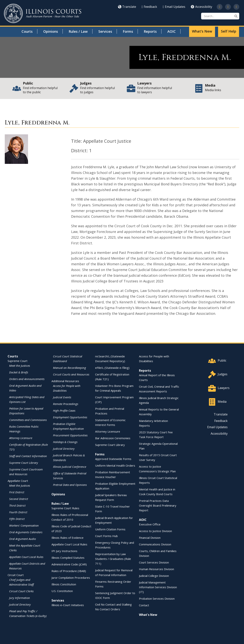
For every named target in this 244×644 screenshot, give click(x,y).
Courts (27, 31)
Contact (144, 605)
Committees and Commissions (28, 420)
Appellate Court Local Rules (26, 557)
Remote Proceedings (66, 404)
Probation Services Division (157, 599)
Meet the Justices (20, 366)
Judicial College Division (154, 576)
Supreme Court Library (24, 463)
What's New (202, 31)
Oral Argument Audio (22, 539)
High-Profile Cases (64, 410)
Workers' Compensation (24, 525)
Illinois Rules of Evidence (67, 538)
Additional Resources (65, 381)
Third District (17, 505)
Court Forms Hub (106, 536)
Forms (128, 31)
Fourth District (18, 512)
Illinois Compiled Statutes (68, 558)
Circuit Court (16, 575)
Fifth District (17, 519)
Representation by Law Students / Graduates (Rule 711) (113, 559)
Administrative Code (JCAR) (69, 564)
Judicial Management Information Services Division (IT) (158, 587)
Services (105, 31)
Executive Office (150, 524)
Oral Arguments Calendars (26, 532)
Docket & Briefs (19, 372)
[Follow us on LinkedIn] (236, 7)
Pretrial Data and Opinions (70, 485)
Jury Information (20, 598)
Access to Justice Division (155, 531)
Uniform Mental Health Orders (115, 465)
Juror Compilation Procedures (71, 578)
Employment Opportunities (70, 417)
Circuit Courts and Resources (71, 374)
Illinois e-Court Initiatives (68, 605)
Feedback (149, 7)
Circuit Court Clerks (21, 591)
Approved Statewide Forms (113, 459)
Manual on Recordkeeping (69, 368)
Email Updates (174, 7)
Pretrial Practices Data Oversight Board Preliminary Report (158, 505)
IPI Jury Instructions (64, 551)
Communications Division (155, 544)
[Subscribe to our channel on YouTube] (228, 7)
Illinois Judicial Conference (70, 467)
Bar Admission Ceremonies (113, 438)
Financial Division (150, 538)
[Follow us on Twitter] (220, 7)
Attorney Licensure (21, 438)
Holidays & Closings (65, 442)
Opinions (51, 31)
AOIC (172, 31)
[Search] (220, 16)
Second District (19, 499)
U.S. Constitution (62, 591)
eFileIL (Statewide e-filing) (112, 368)
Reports (150, 31)
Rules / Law (78, 31)
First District (17, 492)
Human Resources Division (157, 569)
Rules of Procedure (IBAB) (69, 571)
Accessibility (201, 7)
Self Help (229, 31)
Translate (127, 7)
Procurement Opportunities (70, 435)
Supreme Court (18, 361)
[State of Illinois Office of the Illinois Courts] (43, 13)
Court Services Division (154, 562)
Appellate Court (18, 481)
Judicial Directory (20, 604)
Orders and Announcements (27, 379)
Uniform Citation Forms (110, 529)
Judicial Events (62, 397)
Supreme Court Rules (65, 508)
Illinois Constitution (64, 584)
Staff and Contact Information (28, 456)
